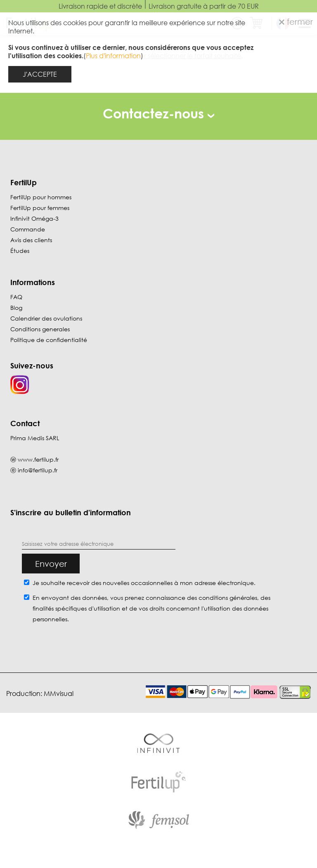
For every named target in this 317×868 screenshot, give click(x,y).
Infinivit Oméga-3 (34, 218)
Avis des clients (31, 240)
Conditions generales (40, 329)
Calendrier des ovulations (46, 318)
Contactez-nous (158, 113)
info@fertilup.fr (38, 470)
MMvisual (59, 693)
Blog (16, 308)
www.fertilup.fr (38, 459)
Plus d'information (113, 56)
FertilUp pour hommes (41, 197)
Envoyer (51, 564)
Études (20, 251)
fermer (296, 21)
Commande (28, 229)
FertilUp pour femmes (40, 208)
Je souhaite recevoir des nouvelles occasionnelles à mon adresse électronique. (144, 583)
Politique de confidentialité (49, 340)
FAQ (16, 297)
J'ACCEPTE (40, 74)
